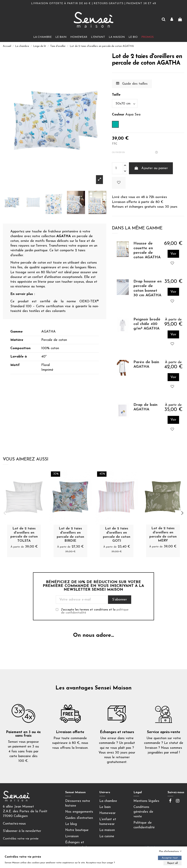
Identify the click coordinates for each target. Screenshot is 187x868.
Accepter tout (170, 858)
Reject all (172, 863)
